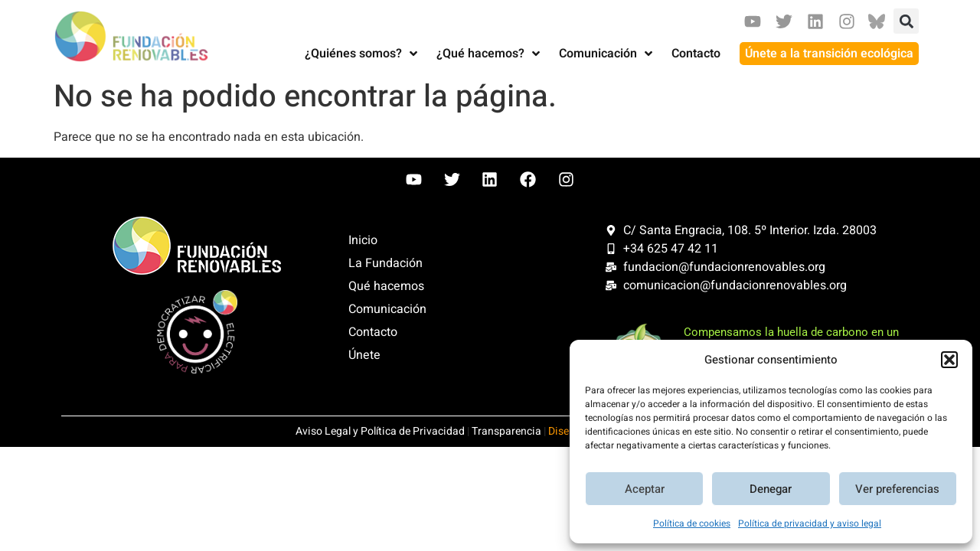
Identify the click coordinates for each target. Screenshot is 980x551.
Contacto (373, 332)
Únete (364, 355)
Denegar (771, 489)
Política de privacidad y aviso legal (810, 523)
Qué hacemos (386, 286)
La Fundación (385, 263)
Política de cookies (692, 523)
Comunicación (387, 309)
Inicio (363, 240)
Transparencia (506, 431)
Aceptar (645, 489)
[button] (949, 360)
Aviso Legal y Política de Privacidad (380, 431)
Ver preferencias (897, 489)
